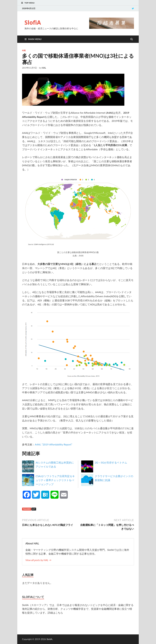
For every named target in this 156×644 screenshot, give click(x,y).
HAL (44, 68)
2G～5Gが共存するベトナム (111, 462)
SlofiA (33, 22)
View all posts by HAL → (38, 560)
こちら (59, 613)
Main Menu (35, 39)
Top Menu (29, 3)
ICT (34, 509)
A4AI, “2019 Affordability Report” (54, 444)
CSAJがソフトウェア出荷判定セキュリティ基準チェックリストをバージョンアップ (55, 480)
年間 (24, 51)
